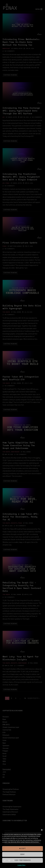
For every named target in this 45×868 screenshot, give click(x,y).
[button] (42, 830)
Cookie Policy (21, 865)
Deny (22, 854)
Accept (22, 848)
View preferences (23, 860)
